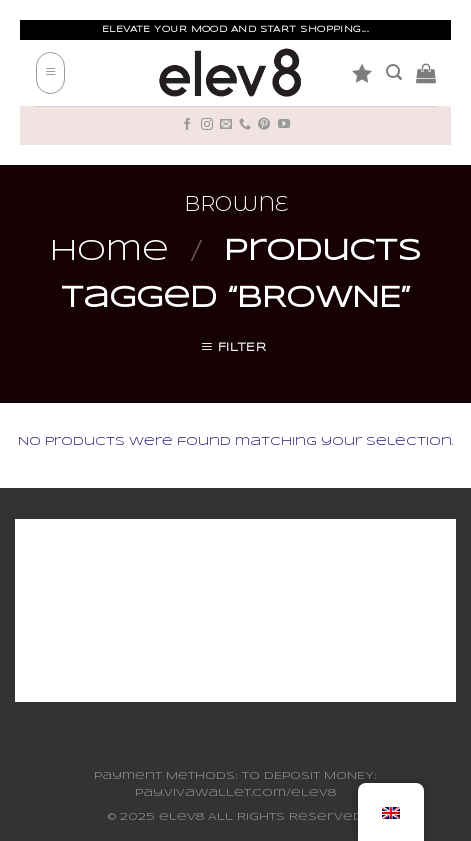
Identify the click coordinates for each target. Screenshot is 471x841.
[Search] (394, 72)
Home (109, 252)
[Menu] (50, 73)
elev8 (181, 817)
